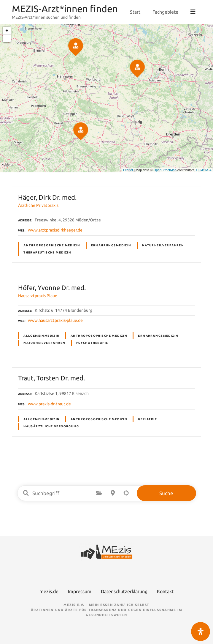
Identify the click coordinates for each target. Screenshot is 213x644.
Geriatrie (147, 419)
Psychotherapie (92, 343)
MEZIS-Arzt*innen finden (65, 9)
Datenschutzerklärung (124, 591)
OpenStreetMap (165, 170)
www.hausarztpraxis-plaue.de (55, 320)
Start (136, 12)
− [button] (7, 38)
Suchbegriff (26, 493)
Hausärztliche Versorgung (51, 426)
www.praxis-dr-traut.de (49, 404)
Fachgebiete (166, 12)
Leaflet (128, 170)
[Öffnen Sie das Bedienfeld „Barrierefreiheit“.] (201, 632)
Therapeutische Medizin (47, 252)
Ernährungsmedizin (111, 245)
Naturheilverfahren (163, 245)
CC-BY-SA (204, 170)
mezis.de (49, 591)
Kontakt (165, 591)
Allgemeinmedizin (42, 336)
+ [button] (7, 31)
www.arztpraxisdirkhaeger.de (55, 230)
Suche (166, 493)
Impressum (80, 591)
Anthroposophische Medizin (52, 245)
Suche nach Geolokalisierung (126, 493)
